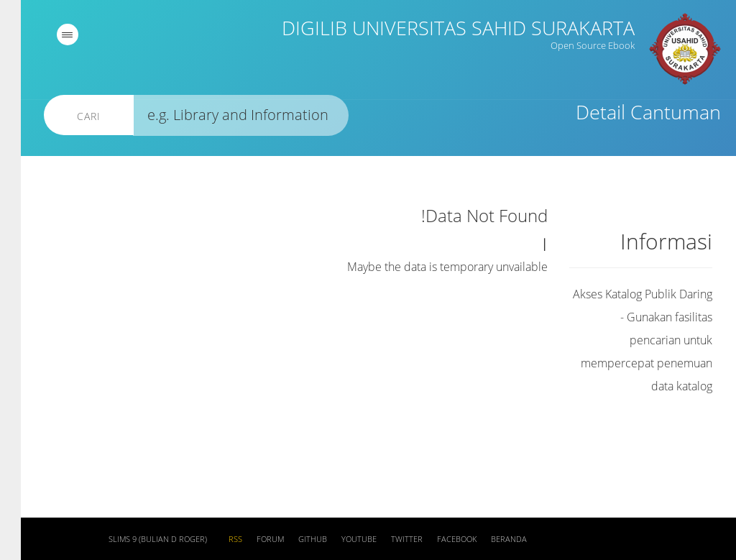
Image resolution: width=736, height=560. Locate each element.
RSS (215, 539)
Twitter (386, 539)
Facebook (436, 539)
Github (292, 539)
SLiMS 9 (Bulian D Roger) (137, 539)
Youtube (338, 539)
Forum (249, 539)
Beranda (488, 539)
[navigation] (47, 35)
